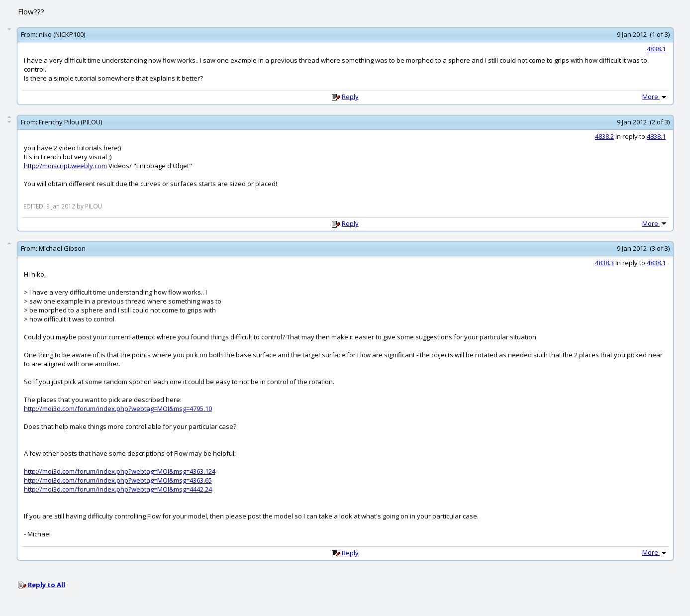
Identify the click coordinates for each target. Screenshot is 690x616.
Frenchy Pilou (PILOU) (70, 122)
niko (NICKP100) (62, 34)
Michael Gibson (62, 248)
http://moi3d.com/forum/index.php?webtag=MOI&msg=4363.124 (120, 471)
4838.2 (604, 136)
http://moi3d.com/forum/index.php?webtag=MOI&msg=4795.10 (118, 409)
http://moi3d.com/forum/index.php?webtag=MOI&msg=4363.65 (118, 480)
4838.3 (604, 263)
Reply (350, 97)
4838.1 (656, 49)
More (655, 97)
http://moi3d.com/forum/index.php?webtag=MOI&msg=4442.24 (118, 489)
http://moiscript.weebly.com (65, 166)
